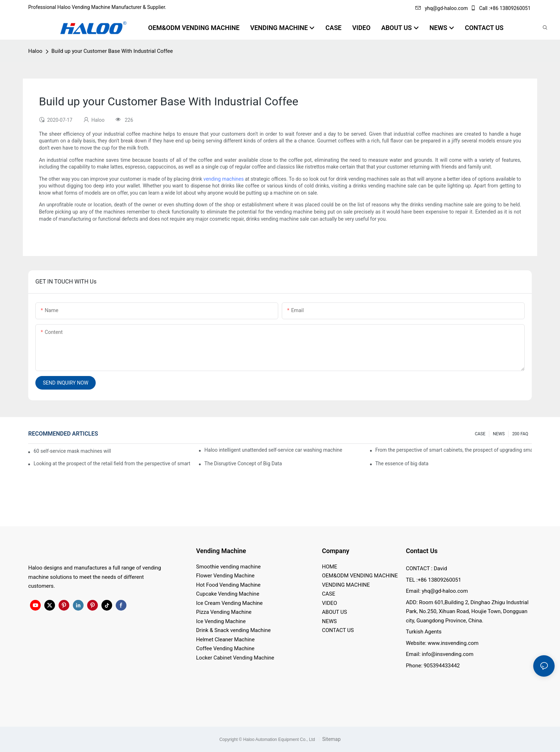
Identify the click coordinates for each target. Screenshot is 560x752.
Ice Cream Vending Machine (229, 603)
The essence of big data (402, 463)
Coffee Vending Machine (225, 648)
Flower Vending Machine (225, 576)
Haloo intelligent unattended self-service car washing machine (273, 450)
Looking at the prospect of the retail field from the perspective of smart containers (112, 463)
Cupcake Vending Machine (228, 594)
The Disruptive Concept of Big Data (243, 463)
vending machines (223, 179)
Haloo (35, 51)
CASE (480, 434)
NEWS (499, 434)
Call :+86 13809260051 (501, 8)
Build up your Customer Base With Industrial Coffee (112, 51)
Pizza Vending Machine (224, 612)
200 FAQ (520, 434)
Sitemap (331, 739)
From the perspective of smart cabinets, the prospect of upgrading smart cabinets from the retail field (454, 450)
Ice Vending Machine (221, 621)
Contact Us (422, 551)
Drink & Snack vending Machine (233, 630)
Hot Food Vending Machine (228, 585)
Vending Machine (221, 551)
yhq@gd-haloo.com (441, 8)
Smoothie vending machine (228, 567)
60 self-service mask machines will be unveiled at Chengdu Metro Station (73, 451)
